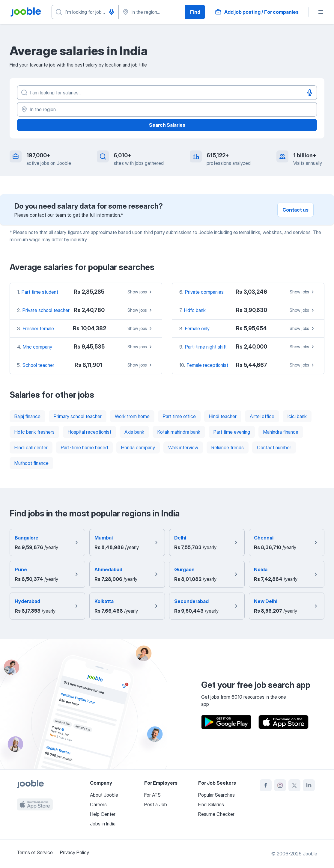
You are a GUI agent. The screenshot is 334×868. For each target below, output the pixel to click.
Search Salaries (167, 125)
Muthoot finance (31, 463)
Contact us (295, 210)
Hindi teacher (223, 416)
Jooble (310, 854)
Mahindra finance (281, 432)
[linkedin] (309, 785)
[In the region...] (167, 109)
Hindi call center (31, 447)
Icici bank (297, 416)
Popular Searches (216, 795)
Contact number (274, 447)
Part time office (179, 416)
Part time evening (232, 432)
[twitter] (294, 785)
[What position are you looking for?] (85, 12)
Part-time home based (84, 447)
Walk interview (183, 447)
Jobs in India (103, 824)
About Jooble (104, 795)
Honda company (138, 447)
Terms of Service (35, 852)
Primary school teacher (78, 416)
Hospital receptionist (89, 432)
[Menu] (321, 12)
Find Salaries (211, 804)
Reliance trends (228, 447)
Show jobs (140, 292)
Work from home (132, 416)
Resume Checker (216, 814)
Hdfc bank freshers (34, 432)
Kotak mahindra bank (179, 432)
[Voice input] (112, 12)
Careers (98, 804)
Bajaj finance (27, 416)
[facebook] (266, 785)
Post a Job (156, 804)
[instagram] (280, 785)
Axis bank (134, 432)
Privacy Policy (75, 852)
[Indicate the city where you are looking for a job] (152, 12)
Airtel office (262, 416)
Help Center (103, 814)
